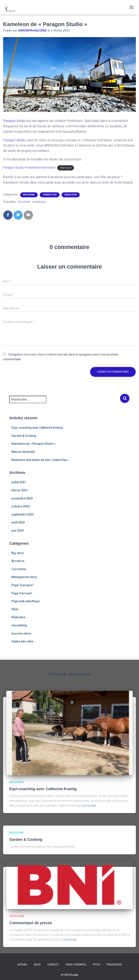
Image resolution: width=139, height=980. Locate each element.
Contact (53, 965)
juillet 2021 (19, 482)
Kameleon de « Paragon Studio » (34, 444)
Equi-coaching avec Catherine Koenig (37, 428)
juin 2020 (18, 531)
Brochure (29, 195)
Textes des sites (22, 641)
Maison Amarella (23, 452)
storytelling (19, 625)
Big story (18, 553)
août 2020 (18, 522)
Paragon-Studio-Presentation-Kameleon (29, 168)
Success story (21, 633)
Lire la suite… (90, 806)
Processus (114, 965)
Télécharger (66, 168)
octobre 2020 (20, 506)
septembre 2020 (22, 514)
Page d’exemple (76, 965)
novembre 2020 (22, 498)
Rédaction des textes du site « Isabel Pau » (40, 460)
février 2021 (20, 490)
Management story (24, 577)
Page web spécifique (25, 601)
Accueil (22, 965)
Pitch (15, 609)
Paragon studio (14, 121)
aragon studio (15, 140)
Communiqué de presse (31, 923)
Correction (50, 195)
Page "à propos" (22, 585)
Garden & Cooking (24, 436)
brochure (24, 202)
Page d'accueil (22, 593)
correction (39, 202)
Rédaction (71, 195)
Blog (37, 965)
